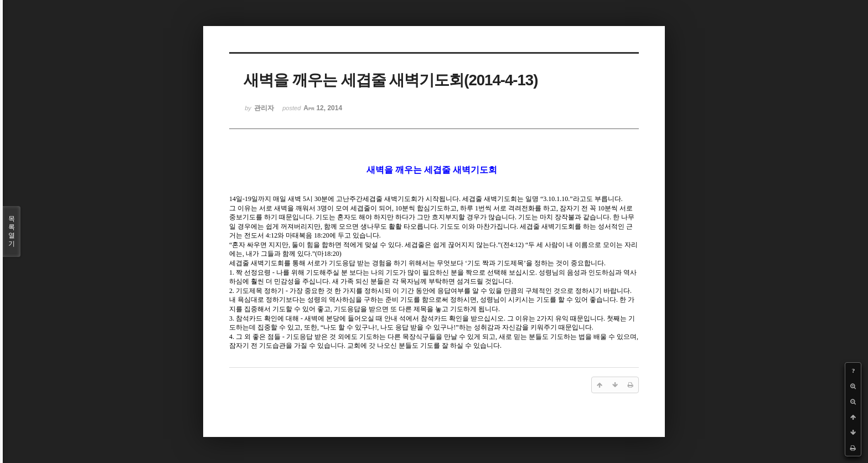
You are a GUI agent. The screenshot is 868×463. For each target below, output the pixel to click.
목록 (12, 231)
